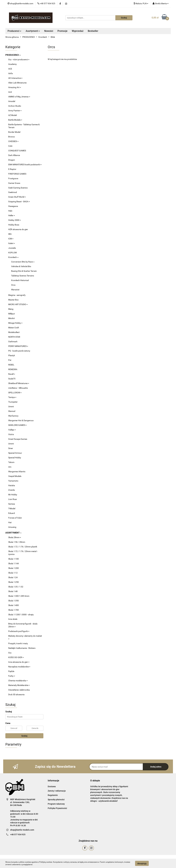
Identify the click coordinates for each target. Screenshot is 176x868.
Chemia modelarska (18, 681)
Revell (12, 374)
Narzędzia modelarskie (19, 667)
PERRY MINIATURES (18, 346)
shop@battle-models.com (22, 830)
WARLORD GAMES (17, 425)
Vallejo (12, 430)
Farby (12, 676)
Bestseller (93, 31)
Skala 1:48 (13, 591)
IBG (10, 234)
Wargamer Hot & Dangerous (21, 420)
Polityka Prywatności (57, 808)
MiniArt (12, 318)
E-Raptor (12, 169)
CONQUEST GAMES (17, 151)
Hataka (12, 485)
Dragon (12, 160)
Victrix (11, 434)
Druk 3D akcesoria (16, 694)
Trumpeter (13, 402)
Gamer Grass (14, 183)
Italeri (12, 243)
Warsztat (15, 290)
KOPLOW (12, 253)
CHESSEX (13, 141)
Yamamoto (13, 481)
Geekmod (13, 192)
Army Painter (15, 111)
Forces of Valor (15, 518)
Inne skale (13, 619)
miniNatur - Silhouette (18, 388)
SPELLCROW (15, 393)
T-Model (12, 508)
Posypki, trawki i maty (18, 643)
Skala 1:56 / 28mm (17, 542)
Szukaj (24, 736)
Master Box (13, 300)
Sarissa (12, 504)
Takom (11, 462)
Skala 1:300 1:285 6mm (19, 596)
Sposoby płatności (56, 800)
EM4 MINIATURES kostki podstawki (25, 165)
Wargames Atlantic (17, 472)
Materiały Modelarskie (19, 685)
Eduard (12, 513)
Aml (10, 92)
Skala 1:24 (13, 577)
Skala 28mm (15, 537)
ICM (11, 239)
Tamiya (12, 397)
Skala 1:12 (13, 573)
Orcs (13, 285)
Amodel (12, 101)
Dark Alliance (14, 155)
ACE (10, 69)
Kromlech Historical (20, 280)
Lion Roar (13, 499)
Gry (10, 653)
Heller (12, 215)
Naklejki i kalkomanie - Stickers (22, 648)
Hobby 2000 (15, 220)
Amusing (12, 527)
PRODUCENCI (13, 55)
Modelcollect (14, 332)
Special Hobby (15, 458)
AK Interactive (15, 78)
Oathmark (13, 342)
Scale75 (12, 379)
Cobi (10, 146)
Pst (10, 360)
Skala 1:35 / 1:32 (16, 587)
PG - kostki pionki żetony (19, 351)
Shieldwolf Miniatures (19, 383)
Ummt (11, 407)
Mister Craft (14, 328)
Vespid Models (15, 476)
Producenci (14, 31)
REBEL (11, 365)
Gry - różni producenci (19, 59)
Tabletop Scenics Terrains (23, 276)
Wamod (12, 411)
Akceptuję (142, 863)
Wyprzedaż (78, 31)
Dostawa (52, 786)
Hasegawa (13, 206)
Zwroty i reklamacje (57, 791)
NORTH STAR (14, 337)
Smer (11, 448)
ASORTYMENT (13, 533)
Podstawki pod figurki (19, 631)
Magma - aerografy (17, 295)
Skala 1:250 (13, 582)
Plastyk (12, 355)
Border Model (14, 132)
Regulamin (53, 795)
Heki (10, 211)
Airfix (11, 73)
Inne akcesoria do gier (19, 662)
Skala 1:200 (13, 568)
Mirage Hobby (15, 323)
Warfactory (13, 416)
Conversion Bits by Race (23, 262)
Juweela (12, 248)
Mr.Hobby (13, 495)
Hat (10, 522)
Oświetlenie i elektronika (19, 690)
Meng (11, 309)
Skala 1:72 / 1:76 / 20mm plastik (23, 547)
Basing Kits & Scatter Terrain (24, 271)
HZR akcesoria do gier (18, 229)
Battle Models (15, 120)
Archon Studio (15, 106)
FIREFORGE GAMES (17, 174)
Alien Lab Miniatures (17, 83)
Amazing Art (15, 87)
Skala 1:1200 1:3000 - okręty (21, 615)
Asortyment (33, 31)
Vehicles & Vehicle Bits (21, 266)
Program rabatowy (56, 804)
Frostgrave (13, 178)
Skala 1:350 (13, 601)
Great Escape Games (18, 439)
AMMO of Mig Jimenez (19, 97)
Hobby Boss (14, 225)
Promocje (62, 31)
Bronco (12, 137)
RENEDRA (13, 369)
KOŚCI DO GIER (16, 657)
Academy (12, 64)
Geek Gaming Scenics (18, 188)
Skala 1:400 (13, 605)
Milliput (12, 314)
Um (10, 467)
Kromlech (13, 257)
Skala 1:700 (13, 610)
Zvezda (12, 490)
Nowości (49, 31)
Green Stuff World (17, 197)
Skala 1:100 (13, 559)
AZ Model (12, 115)
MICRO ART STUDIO (18, 304)
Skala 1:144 (13, 563)
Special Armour (15, 453)
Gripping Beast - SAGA (19, 202)
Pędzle (11, 671)
